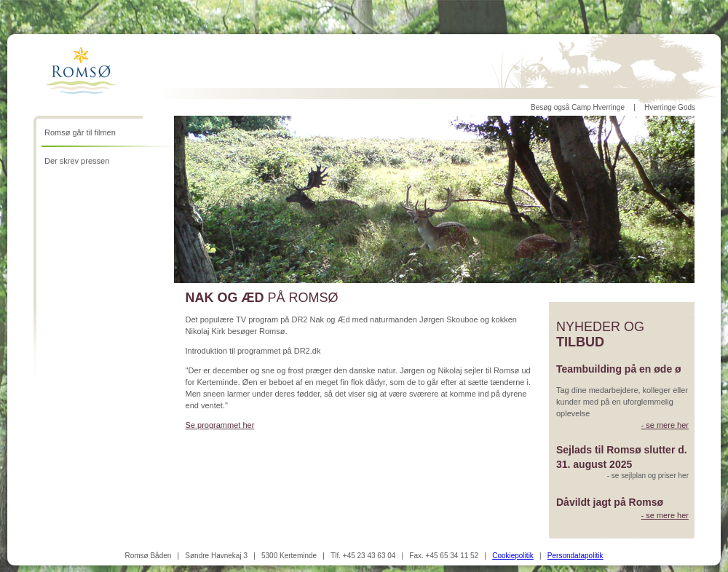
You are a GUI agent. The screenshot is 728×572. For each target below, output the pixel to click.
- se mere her (665, 425)
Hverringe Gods (670, 107)
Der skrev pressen (77, 161)
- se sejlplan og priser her (648, 476)
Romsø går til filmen (80, 132)
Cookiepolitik (513, 556)
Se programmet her (220, 425)
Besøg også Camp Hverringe (578, 107)
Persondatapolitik (575, 556)
